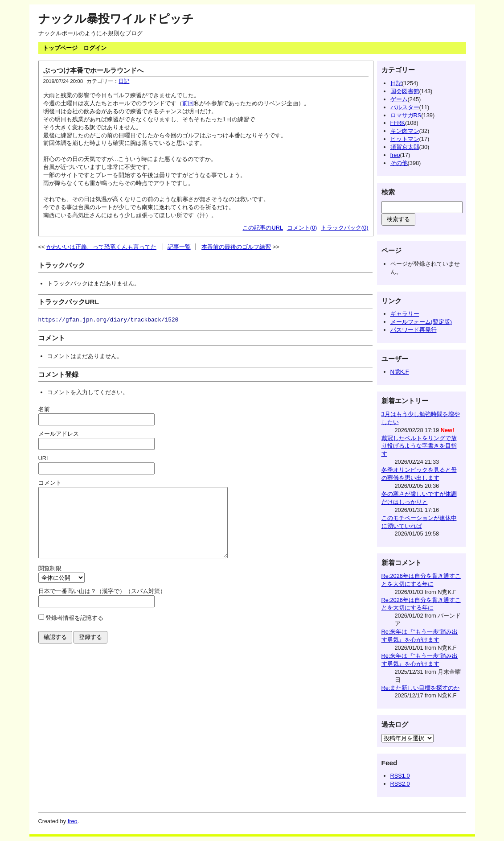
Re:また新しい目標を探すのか (421, 688)
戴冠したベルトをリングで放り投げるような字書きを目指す (419, 446)
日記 (124, 81)
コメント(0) (302, 228)
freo (395, 155)
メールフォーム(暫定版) (421, 322)
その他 (399, 163)
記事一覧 (179, 247)
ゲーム (399, 99)
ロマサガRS (406, 115)
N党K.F (400, 372)
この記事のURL (263, 228)
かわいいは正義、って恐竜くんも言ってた (101, 247)
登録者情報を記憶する (74, 631)
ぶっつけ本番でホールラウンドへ (93, 70)
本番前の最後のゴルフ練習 (236, 247)
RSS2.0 (400, 784)
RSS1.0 (400, 776)
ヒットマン (405, 139)
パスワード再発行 (414, 330)
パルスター (405, 107)
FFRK (398, 123)
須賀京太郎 (405, 147)
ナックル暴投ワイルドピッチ (116, 19)
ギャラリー (405, 314)
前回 (188, 103)
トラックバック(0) (345, 228)
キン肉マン (405, 131)
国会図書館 (405, 91)
